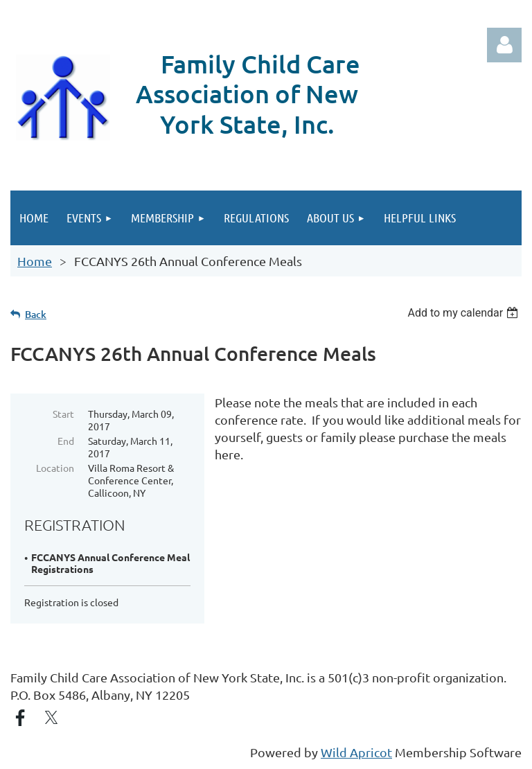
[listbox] (464, 313)
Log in (504, 45)
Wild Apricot (356, 752)
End (66, 441)
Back (36, 314)
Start (63, 414)
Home (35, 261)
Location (55, 468)
